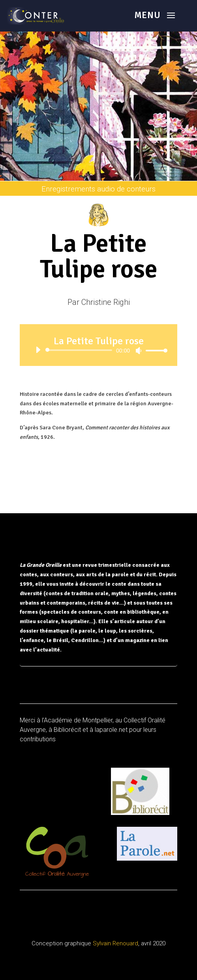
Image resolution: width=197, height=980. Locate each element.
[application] (98, 350)
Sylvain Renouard (115, 943)
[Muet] (139, 351)
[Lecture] (38, 350)
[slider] (80, 350)
